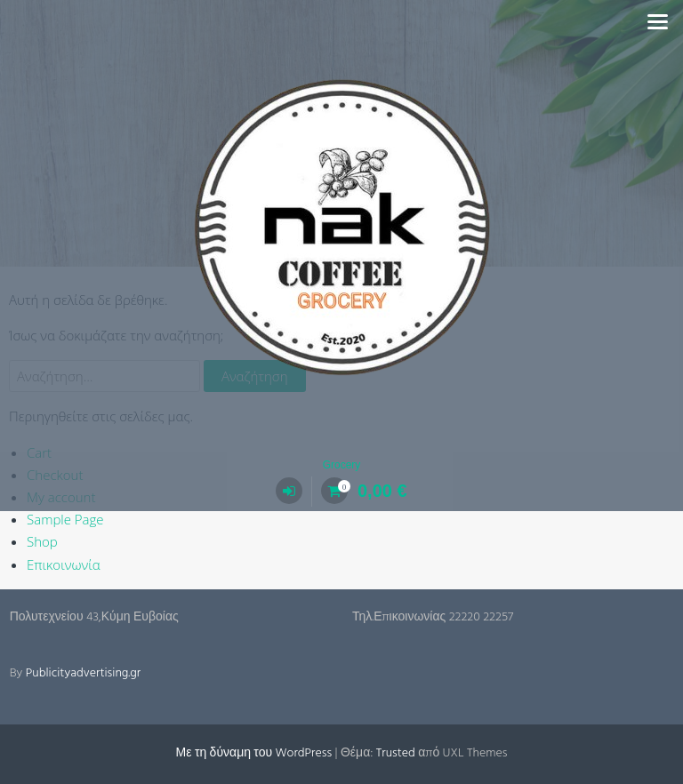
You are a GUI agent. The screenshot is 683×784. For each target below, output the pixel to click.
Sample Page (65, 519)
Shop (42, 541)
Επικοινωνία (64, 564)
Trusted (396, 753)
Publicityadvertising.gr (84, 673)
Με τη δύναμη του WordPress (254, 753)
